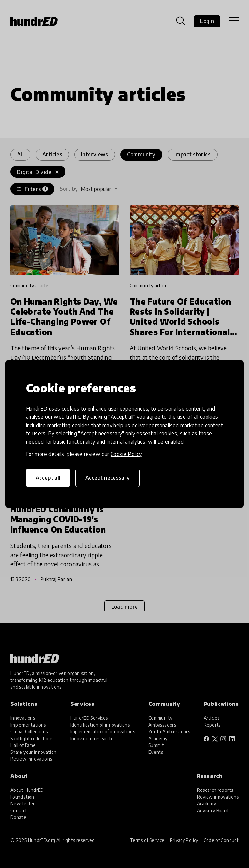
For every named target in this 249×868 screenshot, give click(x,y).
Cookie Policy (126, 454)
